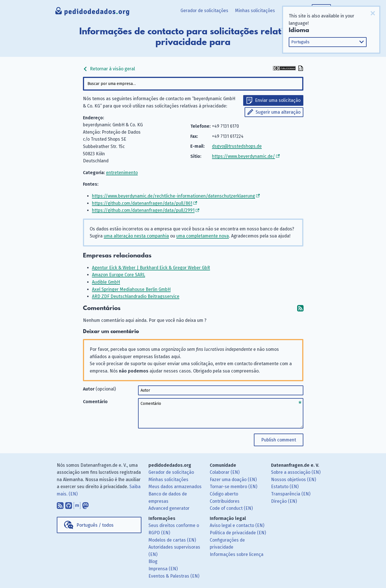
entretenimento (122, 173)
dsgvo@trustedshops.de (237, 146)
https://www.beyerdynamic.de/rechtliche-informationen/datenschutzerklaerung (173, 196)
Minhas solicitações (255, 11)
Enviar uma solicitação (278, 100)
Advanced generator (169, 508)
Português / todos (95, 525)
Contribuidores (225, 501)
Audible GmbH (106, 282)
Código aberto (224, 494)
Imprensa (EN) (163, 569)
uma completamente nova (203, 236)
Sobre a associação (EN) (296, 472)
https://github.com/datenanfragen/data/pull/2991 (143, 210)
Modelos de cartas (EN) (172, 540)
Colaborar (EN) (225, 472)
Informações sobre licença (237, 554)
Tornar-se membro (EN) (233, 487)
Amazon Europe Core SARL (118, 275)
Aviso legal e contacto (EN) (237, 525)
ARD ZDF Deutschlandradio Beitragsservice (136, 296)
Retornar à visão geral (109, 69)
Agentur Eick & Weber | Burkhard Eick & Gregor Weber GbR (151, 268)
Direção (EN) (284, 501)
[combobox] (193, 84)
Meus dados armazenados (175, 487)
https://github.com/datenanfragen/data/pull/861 (142, 203)
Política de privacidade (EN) (238, 533)
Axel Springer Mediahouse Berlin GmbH (131, 289)
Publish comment (279, 440)
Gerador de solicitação (171, 472)
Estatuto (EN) (285, 487)
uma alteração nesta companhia (136, 236)
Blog (153, 561)
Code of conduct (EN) (231, 508)
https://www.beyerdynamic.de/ (243, 156)
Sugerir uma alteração (278, 112)
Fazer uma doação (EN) (233, 480)
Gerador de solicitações (204, 11)
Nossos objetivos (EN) (294, 480)
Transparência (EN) (291, 494)
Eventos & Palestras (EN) (174, 576)
